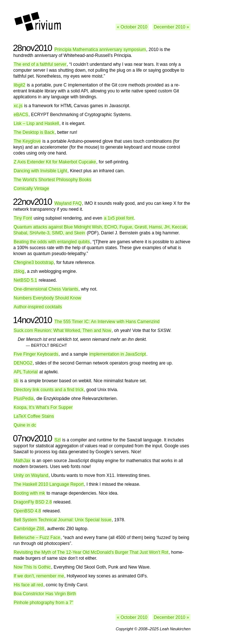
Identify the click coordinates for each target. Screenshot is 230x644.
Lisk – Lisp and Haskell (36, 123)
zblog (19, 271)
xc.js (18, 106)
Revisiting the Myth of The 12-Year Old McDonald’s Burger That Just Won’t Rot (91, 552)
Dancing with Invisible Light (40, 171)
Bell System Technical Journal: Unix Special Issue (63, 520)
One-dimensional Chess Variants (46, 289)
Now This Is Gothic (32, 567)
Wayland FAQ (68, 203)
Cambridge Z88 (29, 529)
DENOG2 (23, 363)
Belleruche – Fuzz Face (37, 538)
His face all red (28, 585)
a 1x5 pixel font (119, 218)
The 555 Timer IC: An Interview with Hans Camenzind (107, 322)
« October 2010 (132, 27)
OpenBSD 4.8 (27, 511)
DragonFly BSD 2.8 (33, 502)
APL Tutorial (26, 372)
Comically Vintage (31, 189)
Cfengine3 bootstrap (34, 262)
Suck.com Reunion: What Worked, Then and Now (62, 331)
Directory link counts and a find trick (49, 390)
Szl (57, 440)
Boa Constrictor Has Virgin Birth (45, 594)
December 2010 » (171, 27)
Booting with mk (29, 493)
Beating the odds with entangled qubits (52, 242)
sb (16, 381)
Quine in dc (25, 425)
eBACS (21, 115)
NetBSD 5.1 (25, 280)
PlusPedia (24, 399)
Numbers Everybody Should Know (47, 298)
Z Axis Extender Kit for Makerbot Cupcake (55, 162)
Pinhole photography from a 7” (43, 603)
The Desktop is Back (34, 132)
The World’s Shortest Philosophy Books (52, 180)
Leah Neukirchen (175, 629)
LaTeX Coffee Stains (34, 416)
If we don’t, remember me (39, 576)
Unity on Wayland (31, 475)
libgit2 (19, 85)
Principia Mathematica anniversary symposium (100, 50)
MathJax (22, 461)
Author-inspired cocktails (38, 307)
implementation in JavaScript (118, 354)
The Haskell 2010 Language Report (49, 484)
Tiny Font (23, 218)
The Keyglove (27, 141)
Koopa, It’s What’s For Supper (43, 407)
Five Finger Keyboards (36, 354)
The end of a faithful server (40, 64)
